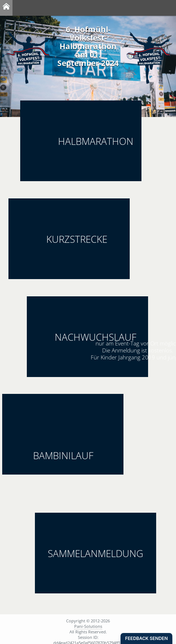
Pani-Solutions (88, 626)
